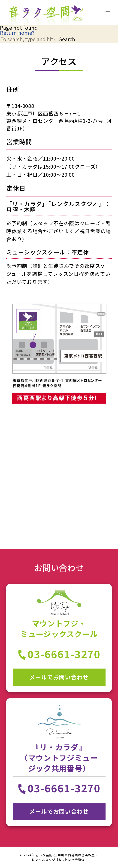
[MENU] (108, 13)
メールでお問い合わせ (59, 677)
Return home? (17, 33)
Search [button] (67, 39)
